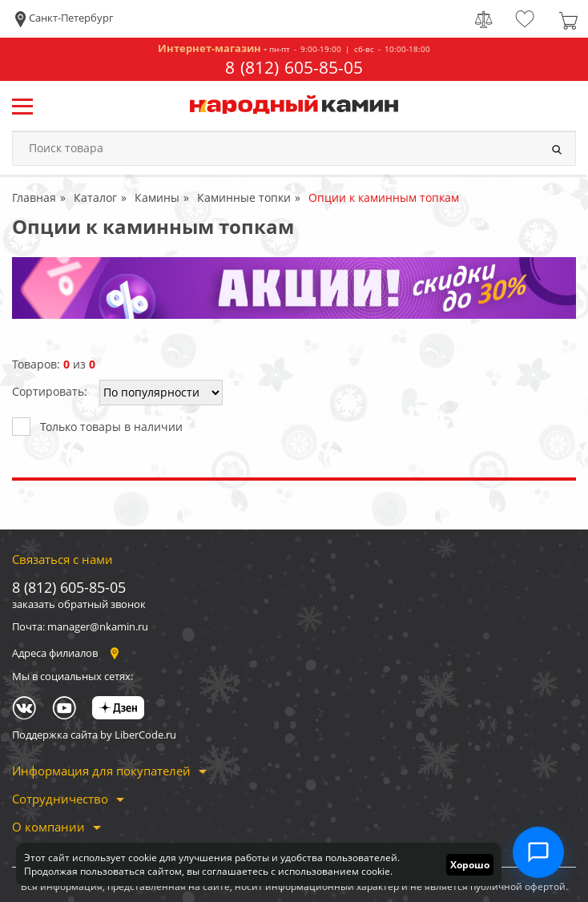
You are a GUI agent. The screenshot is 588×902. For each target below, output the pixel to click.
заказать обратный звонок (79, 604)
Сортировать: (50, 391)
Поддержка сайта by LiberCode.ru (94, 735)
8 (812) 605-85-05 (294, 68)
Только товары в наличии (97, 426)
